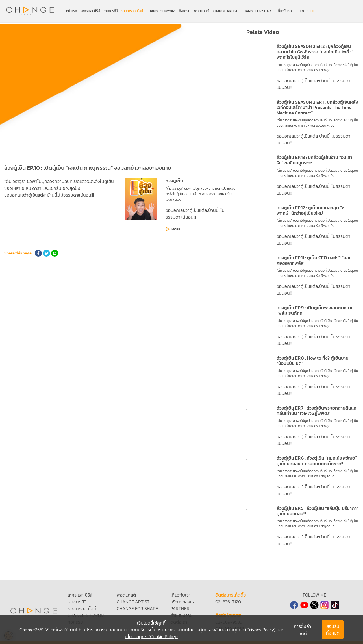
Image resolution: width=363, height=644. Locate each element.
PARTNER (180, 608)
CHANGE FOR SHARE (257, 11)
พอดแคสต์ (201, 11)
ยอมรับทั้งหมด (333, 630)
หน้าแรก (71, 11)
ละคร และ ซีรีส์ (90, 11)
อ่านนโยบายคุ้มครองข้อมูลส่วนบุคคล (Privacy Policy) (227, 630)
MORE (176, 229)
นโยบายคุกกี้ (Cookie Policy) (151, 636)
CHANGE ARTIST (225, 11)
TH (312, 11)
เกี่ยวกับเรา (284, 11)
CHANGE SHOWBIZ (161, 11)
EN (302, 11)
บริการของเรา (183, 602)
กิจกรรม (184, 11)
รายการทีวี (111, 11)
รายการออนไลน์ (132, 11)
